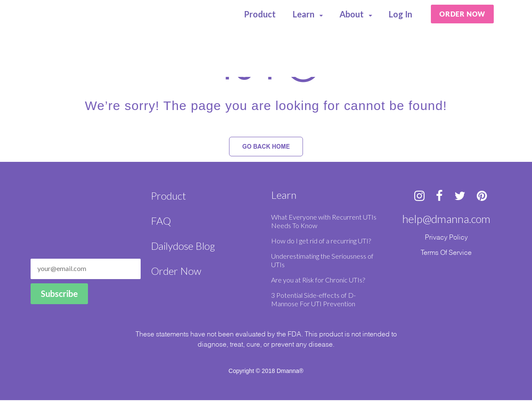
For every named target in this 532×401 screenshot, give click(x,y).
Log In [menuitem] (401, 14)
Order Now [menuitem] (176, 272)
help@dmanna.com (446, 220)
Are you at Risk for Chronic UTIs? (318, 281)
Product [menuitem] (260, 14)
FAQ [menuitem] (161, 222)
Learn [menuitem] (304, 14)
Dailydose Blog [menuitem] (183, 247)
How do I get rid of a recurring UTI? (321, 241)
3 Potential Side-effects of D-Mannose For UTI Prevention (313, 300)
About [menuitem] (352, 14)
